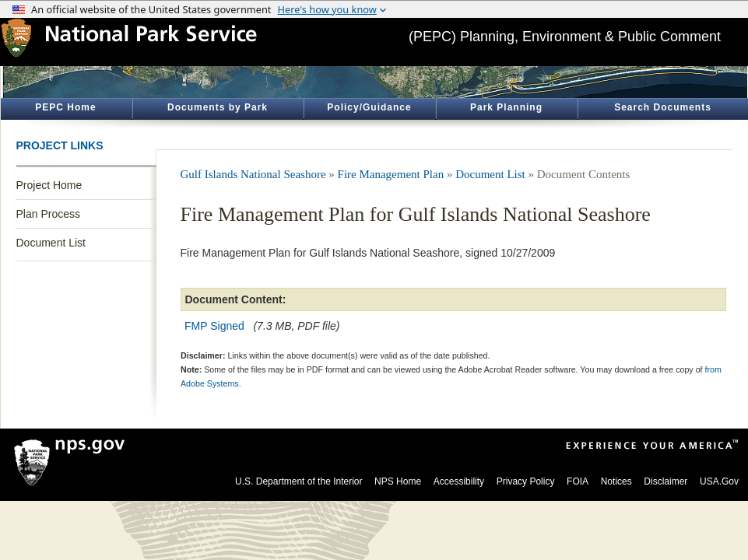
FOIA (578, 481)
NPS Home (398, 481)
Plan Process (48, 214)
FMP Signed (214, 326)
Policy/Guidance (369, 107)
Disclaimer (665, 481)
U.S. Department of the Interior (298, 481)
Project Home (49, 185)
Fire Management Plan (391, 174)
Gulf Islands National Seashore (253, 174)
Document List (51, 243)
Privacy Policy (526, 481)
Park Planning (506, 107)
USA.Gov (719, 481)
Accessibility (459, 481)
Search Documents (663, 107)
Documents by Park (218, 107)
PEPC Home (65, 107)
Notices (616, 481)
